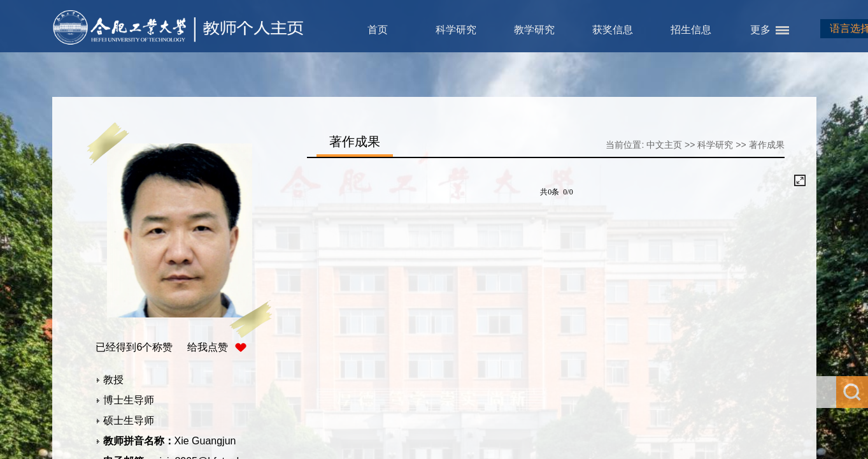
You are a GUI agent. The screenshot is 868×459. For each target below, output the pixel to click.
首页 (378, 30)
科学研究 (456, 30)
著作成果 (767, 145)
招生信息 (691, 30)
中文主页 (664, 145)
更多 (760, 30)
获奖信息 (613, 30)
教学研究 (534, 30)
